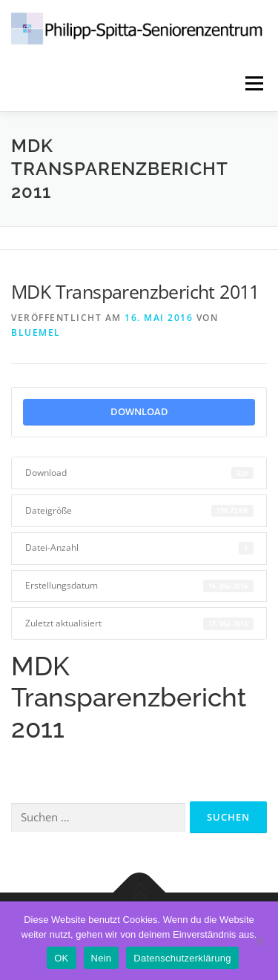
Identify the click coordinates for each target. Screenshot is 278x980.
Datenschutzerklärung (182, 958)
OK (61, 958)
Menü (253, 83)
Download (139, 411)
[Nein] (259, 941)
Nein (102, 958)
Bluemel (36, 332)
